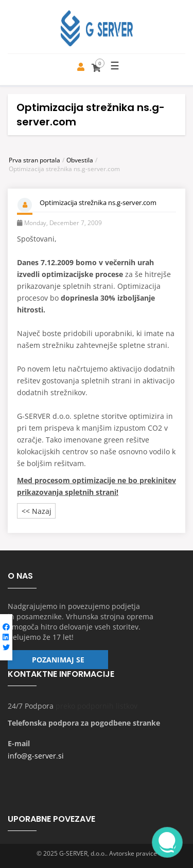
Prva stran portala (34, 160)
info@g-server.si (36, 756)
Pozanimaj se (58, 660)
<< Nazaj (37, 511)
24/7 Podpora (31, 706)
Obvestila (80, 160)
